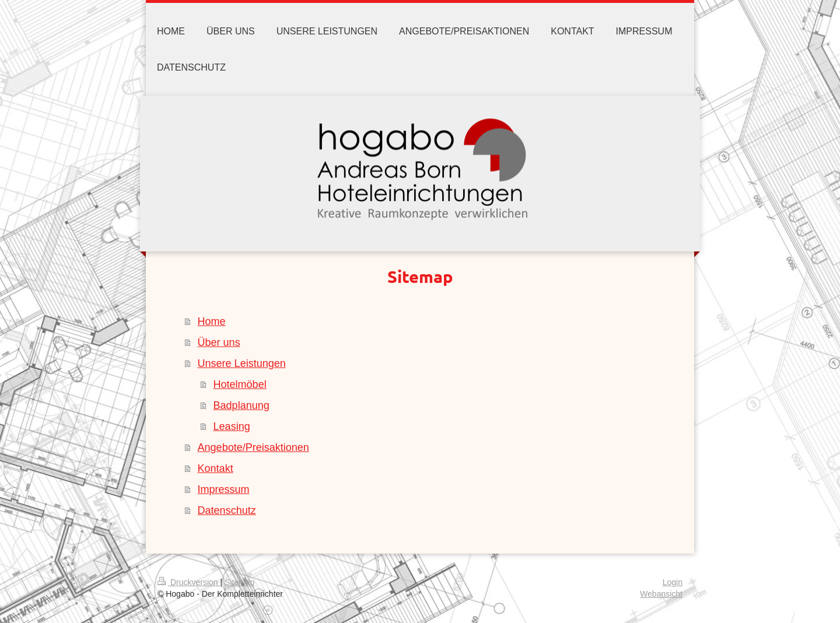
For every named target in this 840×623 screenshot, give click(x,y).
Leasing (232, 426)
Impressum (224, 489)
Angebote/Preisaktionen (253, 447)
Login (673, 582)
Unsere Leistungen (242, 363)
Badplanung (242, 405)
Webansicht (661, 594)
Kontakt (216, 468)
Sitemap (239, 582)
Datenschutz (227, 510)
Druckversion (189, 582)
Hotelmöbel (240, 384)
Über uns (219, 342)
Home (212, 321)
